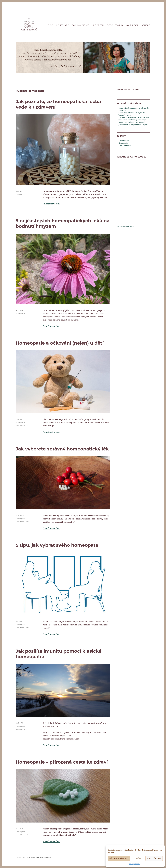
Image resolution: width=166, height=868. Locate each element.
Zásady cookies (134, 864)
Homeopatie (20, 194)
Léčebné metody (125, 145)
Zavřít (138, 858)
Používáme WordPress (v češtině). (39, 857)
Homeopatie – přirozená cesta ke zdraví (62, 762)
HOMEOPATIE (62, 25)
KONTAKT (146, 25)
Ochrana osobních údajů (126, 227)
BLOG (50, 25)
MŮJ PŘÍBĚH (98, 25)
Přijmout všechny (119, 858)
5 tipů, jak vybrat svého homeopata (57, 545)
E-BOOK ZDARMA (115, 25)
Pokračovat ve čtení (51, 204)
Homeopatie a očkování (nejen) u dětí (60, 343)
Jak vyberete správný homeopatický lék (62, 449)
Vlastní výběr (154, 858)
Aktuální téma (124, 141)
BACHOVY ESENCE (80, 25)
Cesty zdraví (20, 857)
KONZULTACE (132, 25)
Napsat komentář (22, 425)
